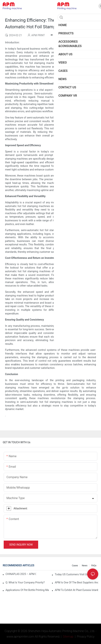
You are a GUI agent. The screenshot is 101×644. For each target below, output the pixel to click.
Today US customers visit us (71, 574)
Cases (75, 566)
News (85, 566)
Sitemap (68, 637)
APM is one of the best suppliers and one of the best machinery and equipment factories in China (76, 582)
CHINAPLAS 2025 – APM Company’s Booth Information (21, 574)
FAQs (94, 566)
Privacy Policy (86, 637)
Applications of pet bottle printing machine (27, 590)
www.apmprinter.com (20, 637)
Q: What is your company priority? (25, 582)
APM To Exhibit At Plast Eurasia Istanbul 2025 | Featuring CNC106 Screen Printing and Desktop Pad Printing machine (76, 590)
